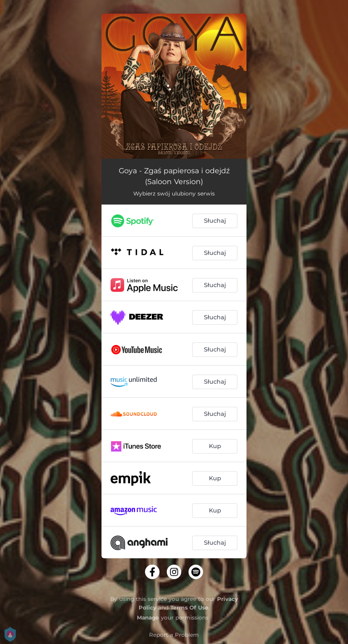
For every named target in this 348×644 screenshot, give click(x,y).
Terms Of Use (189, 607)
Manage (148, 617)
